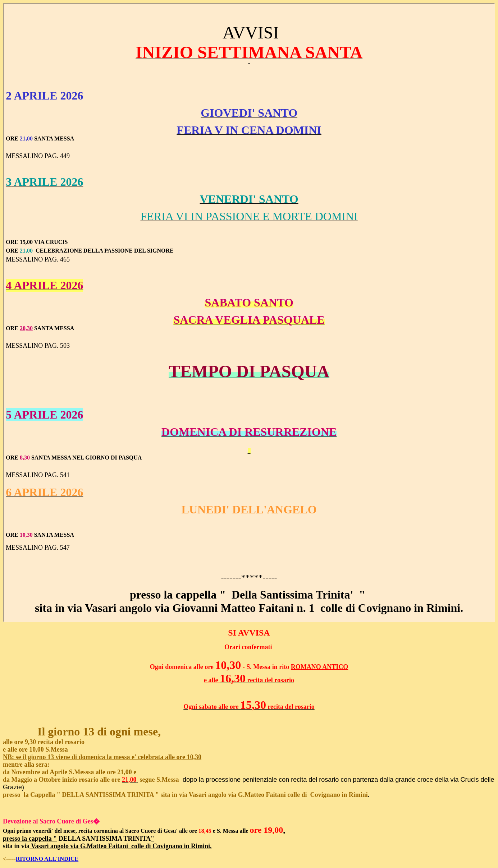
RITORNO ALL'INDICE (47, 859)
